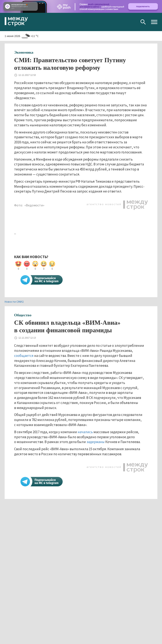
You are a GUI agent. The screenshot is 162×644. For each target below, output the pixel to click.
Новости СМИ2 (14, 302)
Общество (23, 315)
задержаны (96, 442)
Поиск (143, 22)
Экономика (24, 52)
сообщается (24, 356)
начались (85, 432)
